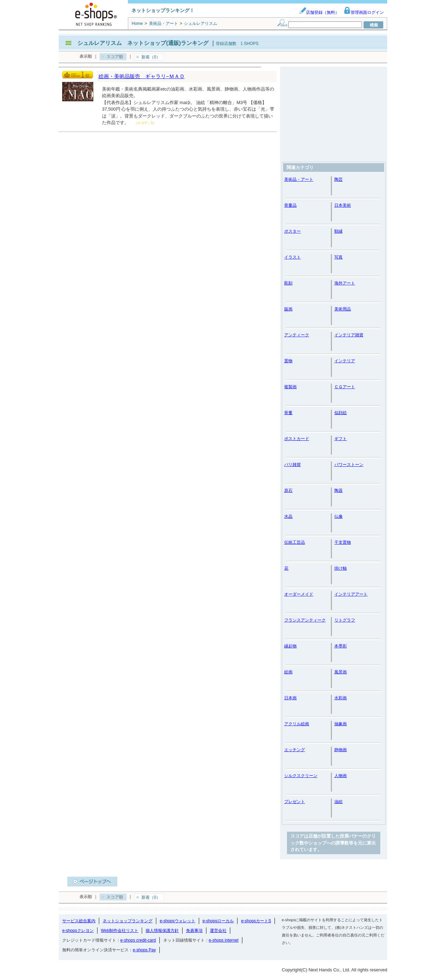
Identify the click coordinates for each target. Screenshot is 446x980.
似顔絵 (341, 413)
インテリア (345, 361)
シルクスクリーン (301, 776)
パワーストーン (349, 465)
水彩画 (341, 698)
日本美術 (343, 205)
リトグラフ (345, 620)
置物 (288, 361)
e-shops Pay (144, 950)
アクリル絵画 (297, 724)
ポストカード (297, 439)
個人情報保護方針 (162, 931)
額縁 (338, 231)
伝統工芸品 (295, 542)
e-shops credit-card (138, 940)
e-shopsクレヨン (78, 931)
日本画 (290, 698)
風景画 (341, 672)
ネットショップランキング (128, 921)
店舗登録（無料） (319, 12)
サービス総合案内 (79, 921)
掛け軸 (341, 568)
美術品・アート (299, 179)
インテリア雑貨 (349, 335)
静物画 (341, 750)
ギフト (341, 439)
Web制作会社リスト (120, 931)
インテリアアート (351, 594)
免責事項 (194, 931)
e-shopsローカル (218, 921)
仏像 (338, 516)
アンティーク (297, 335)
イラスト (292, 257)
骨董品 (290, 205)
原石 (288, 491)
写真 (338, 257)
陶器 (338, 491)
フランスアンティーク (305, 620)
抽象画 (341, 724)
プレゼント (295, 802)
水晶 (288, 516)
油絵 (338, 802)
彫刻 (288, 283)
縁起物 (290, 646)
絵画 (288, 672)
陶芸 (338, 179)
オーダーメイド (299, 594)
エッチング (295, 750)
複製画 (290, 387)
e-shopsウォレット (178, 921)
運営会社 (218, 931)
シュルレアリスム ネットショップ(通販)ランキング (143, 43)
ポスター (292, 231)
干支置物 (343, 542)
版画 (288, 309)
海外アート (345, 283)
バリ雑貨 (292, 465)
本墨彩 (341, 646)
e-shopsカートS (256, 921)
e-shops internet (224, 940)
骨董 (288, 413)
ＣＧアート (345, 387)
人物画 (341, 776)
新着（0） (151, 57)
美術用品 (343, 309)
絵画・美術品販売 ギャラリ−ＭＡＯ (142, 76)
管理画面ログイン (364, 12)
